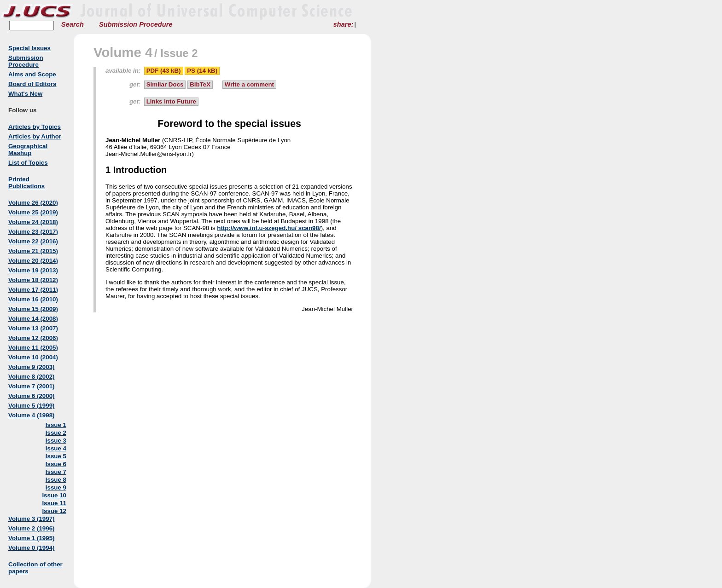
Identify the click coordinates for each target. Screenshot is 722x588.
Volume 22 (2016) (33, 241)
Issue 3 (56, 441)
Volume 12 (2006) (33, 338)
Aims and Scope (32, 74)
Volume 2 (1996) (32, 528)
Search (73, 24)
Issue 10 (54, 495)
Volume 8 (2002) (32, 377)
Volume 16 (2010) (33, 299)
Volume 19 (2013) (33, 270)
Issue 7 (56, 472)
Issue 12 (54, 511)
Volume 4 (123, 52)
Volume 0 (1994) (32, 548)
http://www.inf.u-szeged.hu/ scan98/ (269, 228)
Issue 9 (56, 487)
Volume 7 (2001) (32, 386)
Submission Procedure (136, 24)
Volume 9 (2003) (32, 367)
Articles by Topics (35, 127)
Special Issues (29, 48)
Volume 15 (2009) (33, 309)
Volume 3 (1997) (32, 519)
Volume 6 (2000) (32, 396)
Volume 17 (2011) (33, 290)
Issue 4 (56, 448)
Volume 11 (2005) (33, 348)
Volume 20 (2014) (33, 261)
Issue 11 (54, 503)
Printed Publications (26, 183)
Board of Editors (32, 84)
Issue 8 (56, 480)
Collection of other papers (35, 568)
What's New (25, 94)
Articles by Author (35, 136)
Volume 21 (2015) (33, 251)
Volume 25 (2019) (33, 212)
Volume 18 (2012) (33, 280)
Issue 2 (56, 433)
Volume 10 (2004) (33, 357)
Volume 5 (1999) (32, 406)
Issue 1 (56, 425)
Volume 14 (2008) (33, 319)
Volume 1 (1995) (32, 538)
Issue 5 (56, 456)
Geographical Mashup (28, 150)
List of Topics (28, 163)
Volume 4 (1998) (32, 415)
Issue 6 (56, 464)
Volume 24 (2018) (33, 222)
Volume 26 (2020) (33, 203)
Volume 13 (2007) (33, 328)
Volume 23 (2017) (33, 232)
